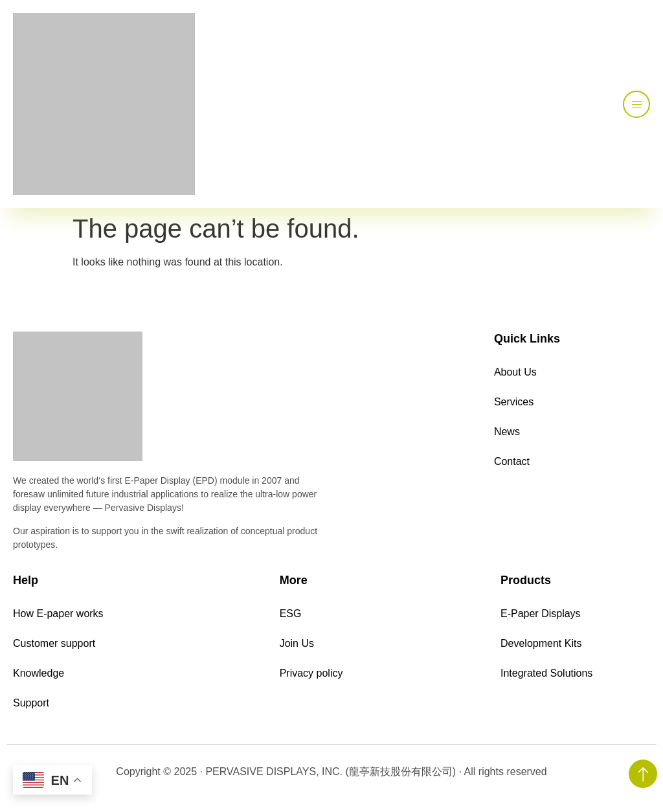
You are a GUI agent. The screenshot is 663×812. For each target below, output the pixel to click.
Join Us (297, 643)
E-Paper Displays (541, 614)
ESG (291, 614)
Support (31, 703)
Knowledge (39, 673)
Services (514, 402)
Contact (512, 461)
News (507, 432)
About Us (515, 372)
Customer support (54, 643)
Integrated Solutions (546, 673)
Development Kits (541, 643)
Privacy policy (311, 673)
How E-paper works (58, 614)
